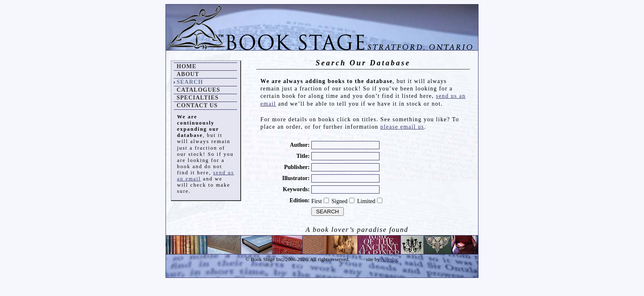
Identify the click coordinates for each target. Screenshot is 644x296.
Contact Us (197, 105)
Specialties (198, 98)
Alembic (390, 259)
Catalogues (198, 90)
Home (186, 66)
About (188, 74)
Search (190, 82)
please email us (402, 127)
